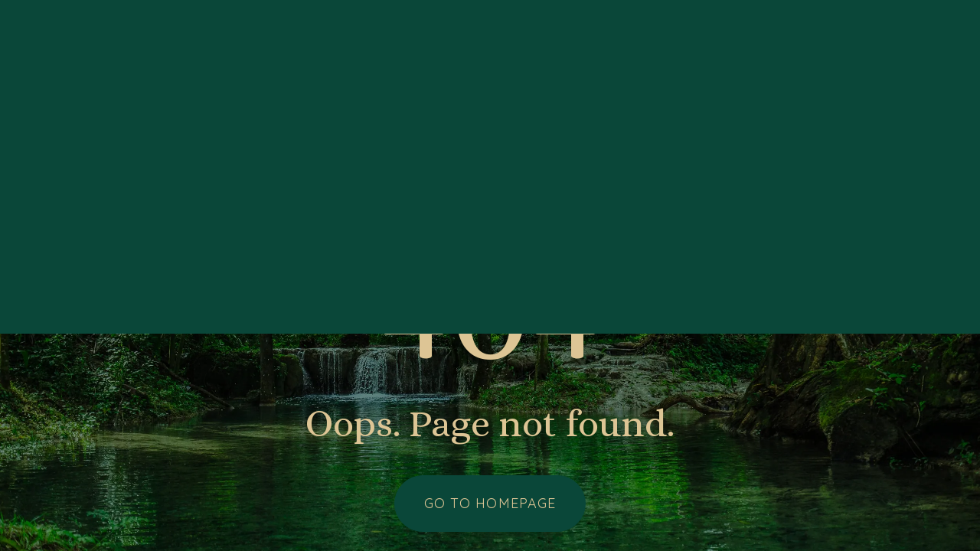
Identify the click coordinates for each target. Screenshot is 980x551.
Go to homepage (490, 503)
